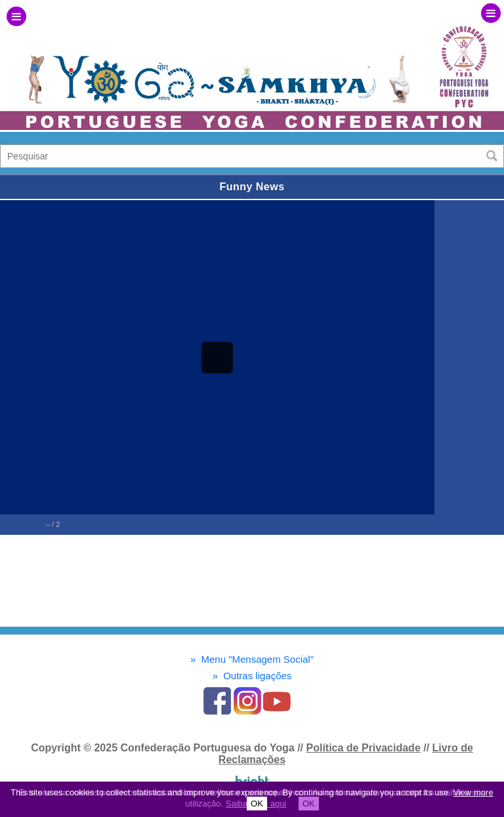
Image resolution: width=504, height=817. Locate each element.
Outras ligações (252, 676)
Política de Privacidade (363, 748)
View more (473, 792)
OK (257, 804)
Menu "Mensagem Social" (252, 659)
